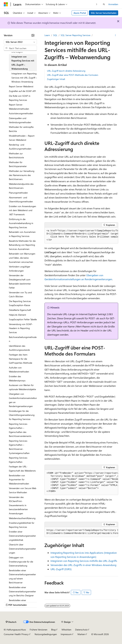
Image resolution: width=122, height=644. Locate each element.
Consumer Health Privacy (16, 634)
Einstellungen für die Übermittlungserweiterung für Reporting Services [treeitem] (22, 415)
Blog (53, 630)
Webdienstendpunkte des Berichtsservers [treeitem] (21, 186)
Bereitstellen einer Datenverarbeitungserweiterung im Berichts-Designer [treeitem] (22, 591)
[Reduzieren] (33, 35)
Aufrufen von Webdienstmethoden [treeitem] (19, 370)
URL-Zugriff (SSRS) (61, 569)
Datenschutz (81, 630)
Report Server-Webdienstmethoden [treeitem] (19, 107)
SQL (55, 35)
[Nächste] (97, 4)
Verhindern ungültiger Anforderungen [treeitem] (20, 269)
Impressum (66, 634)
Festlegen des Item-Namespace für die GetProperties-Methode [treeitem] (20, 359)
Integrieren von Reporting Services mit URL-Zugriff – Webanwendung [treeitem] (23, 63)
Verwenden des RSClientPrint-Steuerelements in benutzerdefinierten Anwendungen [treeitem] (18, 505)
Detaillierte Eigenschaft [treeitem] (20, 310)
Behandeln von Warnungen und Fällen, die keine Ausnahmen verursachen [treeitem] (22, 258)
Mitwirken (66, 630)
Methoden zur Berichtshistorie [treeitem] (16, 155)
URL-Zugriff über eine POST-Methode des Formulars (73, 75)
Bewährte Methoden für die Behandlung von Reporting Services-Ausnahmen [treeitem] (22, 245)
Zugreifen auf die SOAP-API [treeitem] (22, 91)
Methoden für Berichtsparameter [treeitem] (18, 164)
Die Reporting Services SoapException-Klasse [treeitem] (20, 303)
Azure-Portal (80, 13)
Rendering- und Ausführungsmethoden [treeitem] (20, 147)
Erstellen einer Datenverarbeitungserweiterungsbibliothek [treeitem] (22, 536)
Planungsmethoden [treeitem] (18, 193)
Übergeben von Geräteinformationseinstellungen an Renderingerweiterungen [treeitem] (23, 400)
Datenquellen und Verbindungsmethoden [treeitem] (20, 120)
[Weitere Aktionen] (115, 35)
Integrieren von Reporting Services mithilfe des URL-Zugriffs (84, 561)
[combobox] (20, 42)
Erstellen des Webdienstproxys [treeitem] (17, 378)
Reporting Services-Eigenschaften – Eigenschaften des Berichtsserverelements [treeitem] (20, 430)
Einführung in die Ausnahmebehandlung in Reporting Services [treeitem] (21, 223)
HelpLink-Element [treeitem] (17, 315)
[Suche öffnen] (104, 4)
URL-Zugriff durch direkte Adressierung (66, 71)
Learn (47, 35)
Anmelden (113, 4)
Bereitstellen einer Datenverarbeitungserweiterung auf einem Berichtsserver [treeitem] (22, 577)
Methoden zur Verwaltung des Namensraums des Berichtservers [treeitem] (22, 175)
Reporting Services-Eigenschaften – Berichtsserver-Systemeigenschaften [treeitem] (19, 447)
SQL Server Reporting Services (76, 35)
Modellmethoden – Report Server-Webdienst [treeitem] (22, 138)
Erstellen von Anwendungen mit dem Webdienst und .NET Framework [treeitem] (22, 210)
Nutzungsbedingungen (46, 634)
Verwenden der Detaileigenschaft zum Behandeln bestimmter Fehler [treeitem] (20, 281)
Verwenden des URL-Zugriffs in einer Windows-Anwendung (83, 565)
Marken (81, 634)
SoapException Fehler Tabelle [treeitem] (23, 319)
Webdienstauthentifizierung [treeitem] (22, 518)
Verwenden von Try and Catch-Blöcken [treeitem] (20, 294)
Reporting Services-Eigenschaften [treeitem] (18, 460)
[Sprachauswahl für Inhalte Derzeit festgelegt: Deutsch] (11, 622)
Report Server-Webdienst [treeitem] (21, 86)
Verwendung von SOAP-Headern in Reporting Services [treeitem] (21, 328)
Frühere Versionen (39, 630)
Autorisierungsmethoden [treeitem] (21, 113)
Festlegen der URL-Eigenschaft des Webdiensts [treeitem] (22, 469)
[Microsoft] (6, 4)
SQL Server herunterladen (104, 13)
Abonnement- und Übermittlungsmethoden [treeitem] (21, 200)
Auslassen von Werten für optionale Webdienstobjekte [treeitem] (22, 387)
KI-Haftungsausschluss (15, 630)
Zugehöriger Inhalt (56, 79)
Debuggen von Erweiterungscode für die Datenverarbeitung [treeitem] (21, 562)
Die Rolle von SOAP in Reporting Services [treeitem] (20, 98)
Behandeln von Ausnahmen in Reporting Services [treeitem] (22, 234)
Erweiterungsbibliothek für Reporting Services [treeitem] (22, 525)
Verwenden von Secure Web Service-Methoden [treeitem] (23, 490)
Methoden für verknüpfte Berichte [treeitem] (21, 129)
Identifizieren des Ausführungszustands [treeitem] (19, 348)
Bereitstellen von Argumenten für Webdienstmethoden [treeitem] (19, 479)
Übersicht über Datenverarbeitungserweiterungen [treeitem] (22, 549)
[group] (81, 235)
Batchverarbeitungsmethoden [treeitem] (23, 339)
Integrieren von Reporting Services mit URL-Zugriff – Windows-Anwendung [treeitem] (24, 78)
